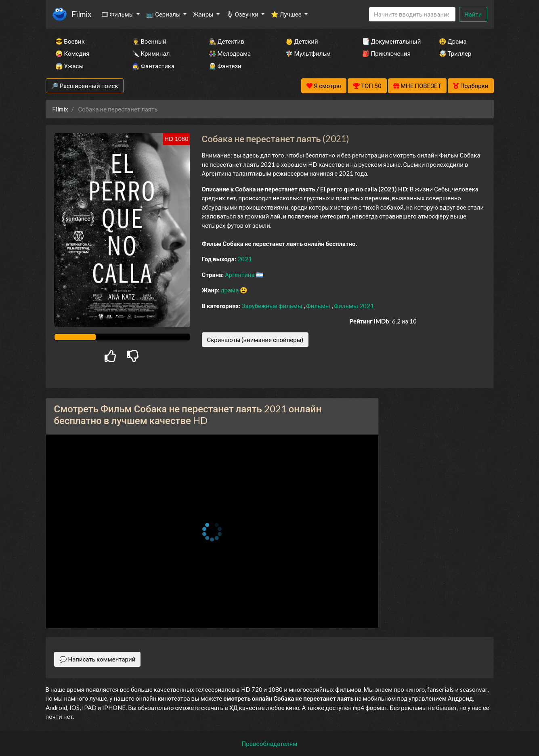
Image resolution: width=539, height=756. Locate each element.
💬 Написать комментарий (98, 659)
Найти (473, 14)
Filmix (81, 14)
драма (230, 290)
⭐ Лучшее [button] (287, 14)
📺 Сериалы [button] (164, 14)
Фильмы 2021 (354, 306)
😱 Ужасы (70, 66)
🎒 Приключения (386, 53)
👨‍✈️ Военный (149, 41)
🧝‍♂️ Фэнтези (225, 66)
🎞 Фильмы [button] (118, 14)
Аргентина (240, 275)
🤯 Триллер (455, 53)
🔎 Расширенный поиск (85, 86)
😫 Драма (453, 41)
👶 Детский (302, 41)
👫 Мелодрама (230, 53)
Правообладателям (270, 743)
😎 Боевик (70, 41)
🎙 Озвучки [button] (243, 14)
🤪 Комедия (72, 53)
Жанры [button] (204, 14)
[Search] (412, 14)
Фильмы (319, 306)
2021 (245, 259)
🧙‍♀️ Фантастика (153, 66)
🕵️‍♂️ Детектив (227, 41)
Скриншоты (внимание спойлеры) (255, 340)
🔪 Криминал (151, 53)
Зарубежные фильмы (273, 306)
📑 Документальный (390, 41)
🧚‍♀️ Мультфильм (308, 53)
